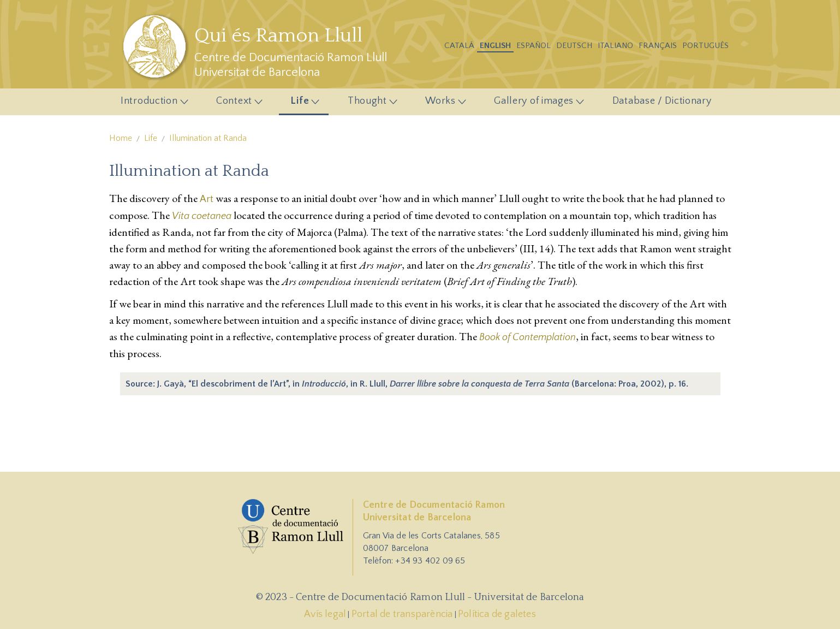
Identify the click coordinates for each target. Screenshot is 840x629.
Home (121, 138)
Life (302, 104)
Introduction (151, 104)
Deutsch (574, 46)
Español (534, 46)
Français (658, 46)
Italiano (615, 46)
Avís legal (325, 614)
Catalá (459, 46)
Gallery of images (536, 104)
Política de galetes (497, 614)
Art (207, 199)
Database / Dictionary (662, 101)
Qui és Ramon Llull (278, 35)
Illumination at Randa (208, 138)
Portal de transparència (402, 614)
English (495, 46)
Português (705, 46)
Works (443, 104)
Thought (369, 104)
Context (236, 104)
